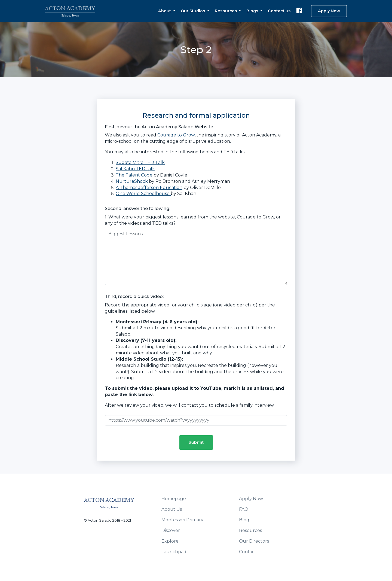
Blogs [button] (253, 11)
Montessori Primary (182, 520)
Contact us (279, 11)
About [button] (165, 11)
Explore (170, 541)
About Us (172, 509)
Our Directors (254, 541)
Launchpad (174, 552)
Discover (171, 530)
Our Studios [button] (193, 11)
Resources (250, 530)
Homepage (174, 499)
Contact (248, 552)
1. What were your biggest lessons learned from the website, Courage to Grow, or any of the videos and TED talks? (193, 220)
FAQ (244, 509)
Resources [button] (226, 11)
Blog (244, 520)
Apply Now (329, 11)
